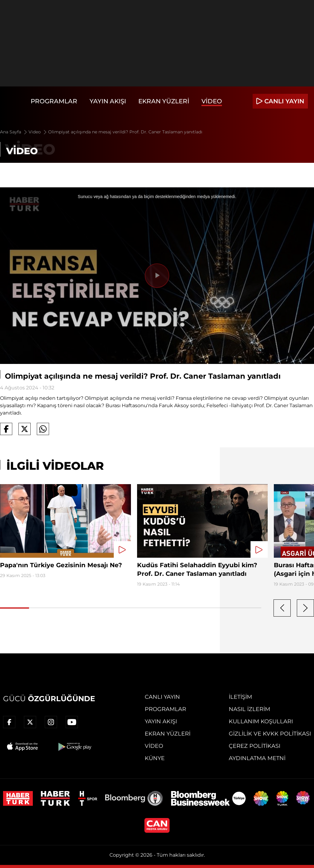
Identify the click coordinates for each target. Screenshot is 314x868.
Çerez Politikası (255, 746)
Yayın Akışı (108, 101)
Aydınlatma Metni (257, 758)
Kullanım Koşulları (261, 721)
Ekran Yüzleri (164, 101)
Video (212, 101)
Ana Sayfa (14, 132)
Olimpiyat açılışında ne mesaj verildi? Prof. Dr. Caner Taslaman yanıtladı (125, 132)
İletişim (240, 697)
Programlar (54, 101)
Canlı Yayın (162, 697)
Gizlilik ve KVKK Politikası (270, 734)
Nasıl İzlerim (249, 709)
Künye (155, 758)
